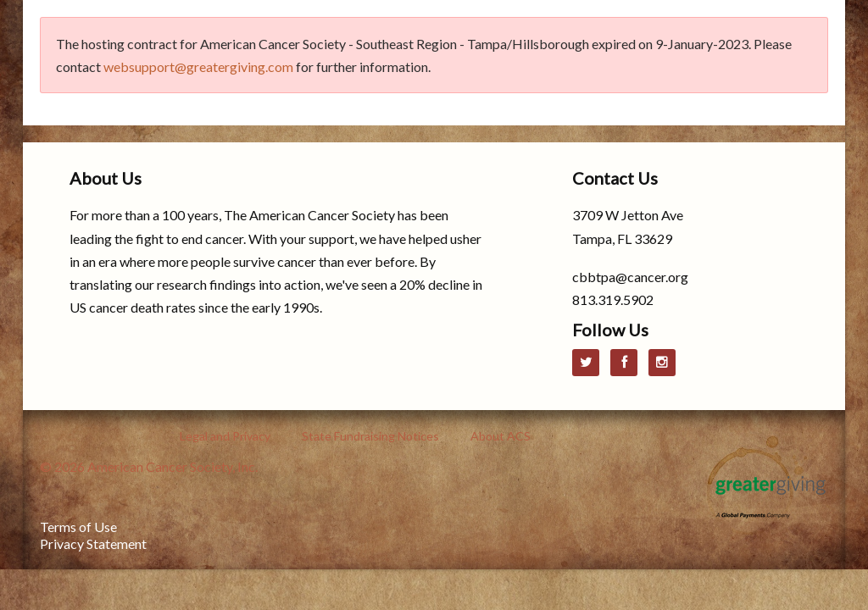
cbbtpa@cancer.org (630, 277)
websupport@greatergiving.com (198, 67)
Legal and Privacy (225, 436)
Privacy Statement (93, 543)
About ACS (501, 436)
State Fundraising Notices (370, 436)
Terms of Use (78, 527)
